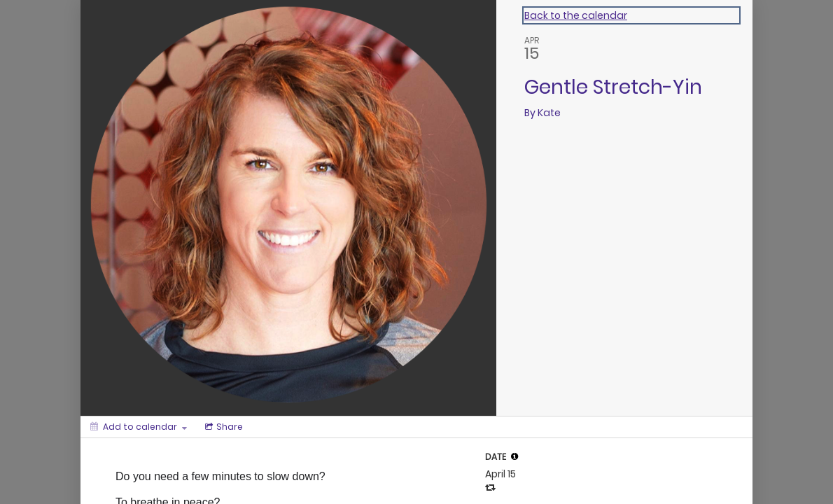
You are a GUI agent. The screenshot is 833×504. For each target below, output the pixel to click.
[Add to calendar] (139, 427)
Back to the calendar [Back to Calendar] (576, 15)
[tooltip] (514, 456)
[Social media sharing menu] (223, 427)
